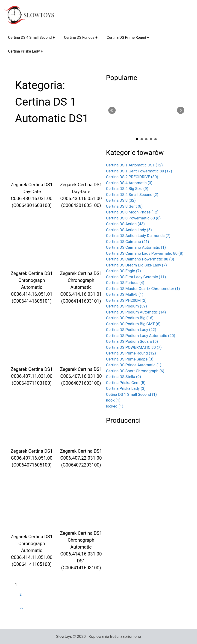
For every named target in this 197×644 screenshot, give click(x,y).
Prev (112, 110)
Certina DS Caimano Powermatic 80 (140, 259)
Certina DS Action (125, 224)
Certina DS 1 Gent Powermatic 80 (139, 171)
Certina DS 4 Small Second (30, 37)
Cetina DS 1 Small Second (131, 394)
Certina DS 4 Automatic (129, 183)
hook (113, 400)
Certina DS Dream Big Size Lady (136, 265)
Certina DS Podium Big (130, 318)
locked (115, 406)
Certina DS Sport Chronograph (135, 371)
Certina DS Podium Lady (131, 330)
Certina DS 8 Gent (124, 206)
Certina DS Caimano (128, 242)
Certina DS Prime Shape (130, 359)
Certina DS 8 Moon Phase (132, 212)
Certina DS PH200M (126, 300)
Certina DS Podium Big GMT (133, 324)
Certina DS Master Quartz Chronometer (143, 289)
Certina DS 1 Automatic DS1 (134, 165)
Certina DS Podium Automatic (136, 312)
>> (21, 608)
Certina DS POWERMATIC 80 (134, 347)
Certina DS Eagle (123, 271)
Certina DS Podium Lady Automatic (141, 336)
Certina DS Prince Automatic (134, 365)
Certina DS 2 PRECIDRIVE (132, 177)
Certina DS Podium (126, 306)
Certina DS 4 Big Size (127, 189)
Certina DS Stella (123, 377)
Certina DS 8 (121, 200)
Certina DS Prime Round (126, 37)
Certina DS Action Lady (129, 230)
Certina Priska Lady (24, 51)
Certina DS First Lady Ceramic (136, 277)
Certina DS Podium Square (132, 341)
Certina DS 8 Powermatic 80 (133, 218)
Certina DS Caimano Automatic (136, 247)
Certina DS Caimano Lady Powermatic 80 (145, 253)
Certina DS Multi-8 (125, 294)
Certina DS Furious (79, 37)
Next (181, 110)
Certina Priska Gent (126, 383)
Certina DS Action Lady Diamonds (138, 236)
